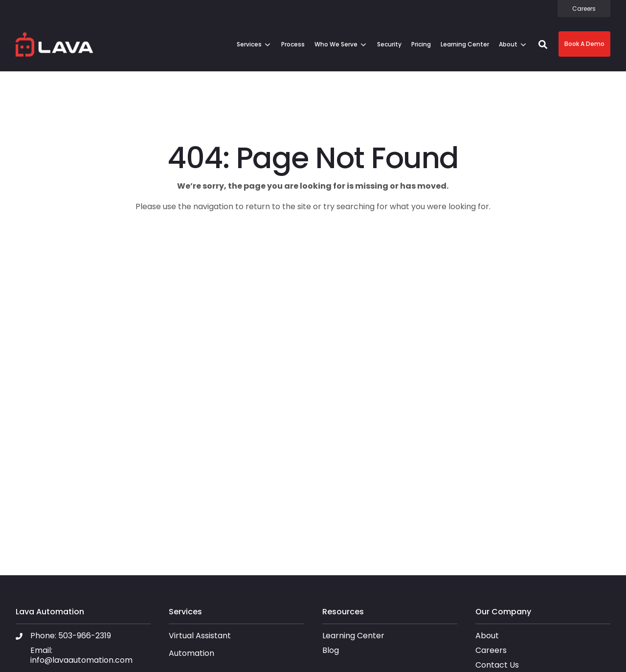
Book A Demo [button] (584, 44)
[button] (543, 44)
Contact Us (497, 665)
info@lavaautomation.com (81, 660)
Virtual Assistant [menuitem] (200, 636)
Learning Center (353, 636)
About (508, 44)
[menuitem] (584, 9)
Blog (331, 650)
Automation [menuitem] (191, 654)
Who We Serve (336, 44)
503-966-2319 (85, 636)
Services (249, 44)
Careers (491, 650)
